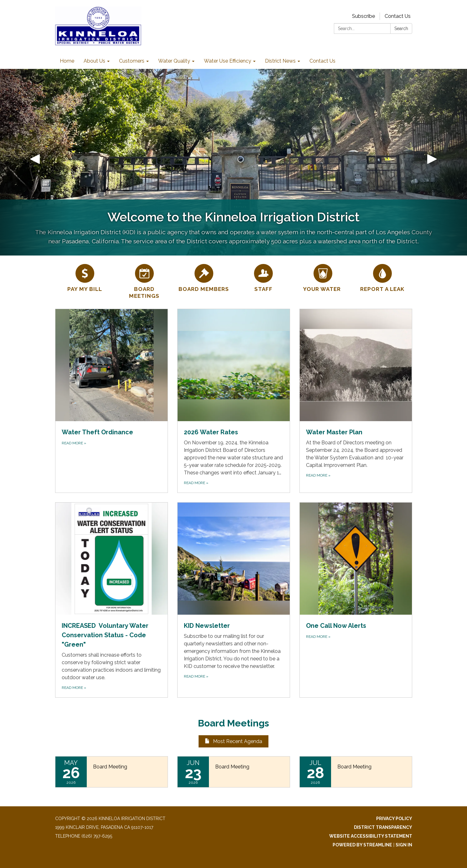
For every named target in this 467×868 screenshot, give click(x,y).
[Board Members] (204, 277)
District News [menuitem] (280, 61)
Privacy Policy (394, 819)
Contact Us (398, 16)
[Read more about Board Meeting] (112, 772)
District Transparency (383, 827)
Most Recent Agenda (233, 741)
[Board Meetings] (144, 281)
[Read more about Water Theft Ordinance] (112, 401)
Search (401, 28)
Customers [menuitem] (132, 61)
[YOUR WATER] (323, 277)
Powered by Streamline (362, 845)
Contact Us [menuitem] (322, 61)
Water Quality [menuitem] (174, 61)
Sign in (404, 845)
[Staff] (263, 277)
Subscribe (363, 16)
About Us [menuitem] (94, 61)
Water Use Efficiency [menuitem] (228, 61)
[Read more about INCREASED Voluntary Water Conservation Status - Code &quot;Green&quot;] (112, 600)
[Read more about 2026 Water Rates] (234, 401)
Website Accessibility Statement (371, 836)
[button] (35, 162)
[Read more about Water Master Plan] (356, 401)
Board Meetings (233, 723)
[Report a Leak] (382, 277)
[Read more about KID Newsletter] (234, 600)
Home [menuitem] (67, 61)
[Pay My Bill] (85, 277)
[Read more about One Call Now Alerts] (356, 600)
